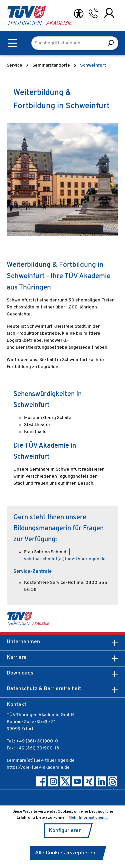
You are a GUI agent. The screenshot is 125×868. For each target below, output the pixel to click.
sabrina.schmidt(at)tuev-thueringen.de (65, 559)
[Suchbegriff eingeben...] (67, 43)
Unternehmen (23, 642)
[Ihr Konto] (109, 13)
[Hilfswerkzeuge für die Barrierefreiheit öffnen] (79, 14)
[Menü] (12, 43)
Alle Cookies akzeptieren (65, 853)
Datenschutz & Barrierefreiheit (44, 689)
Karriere (17, 657)
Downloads (20, 673)
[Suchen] (110, 43)
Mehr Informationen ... (88, 818)
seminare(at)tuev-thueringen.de (41, 761)
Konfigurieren (65, 831)
